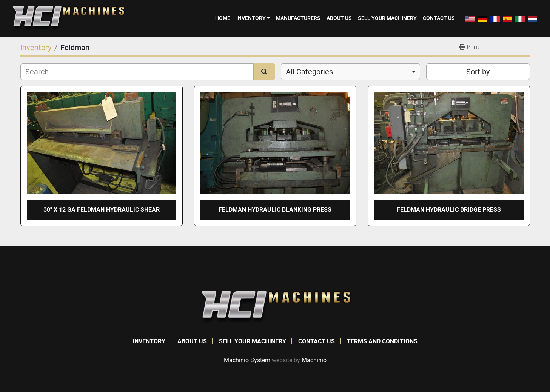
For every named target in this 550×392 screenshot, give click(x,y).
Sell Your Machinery (387, 18)
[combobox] (350, 72)
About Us (339, 18)
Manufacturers (298, 18)
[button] (253, 18)
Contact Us (439, 18)
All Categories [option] (309, 72)
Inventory (251, 18)
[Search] (137, 72)
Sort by (478, 72)
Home (223, 18)
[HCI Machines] (275, 307)
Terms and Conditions (382, 341)
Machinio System (247, 360)
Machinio (314, 360)
